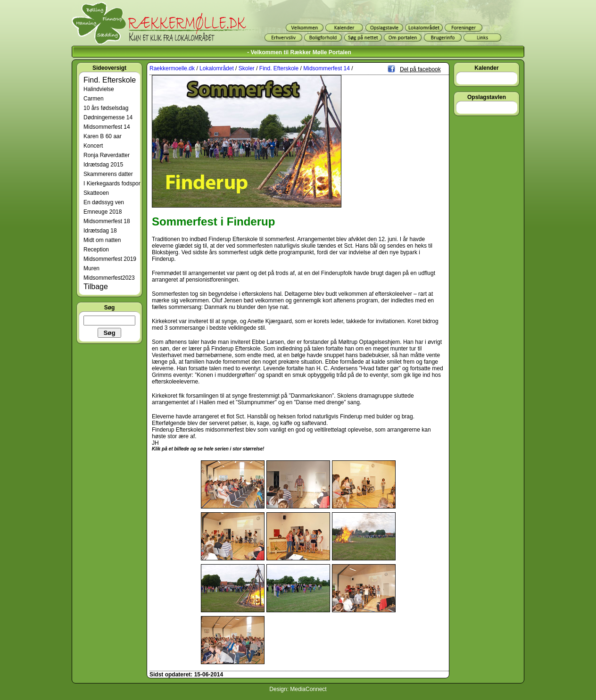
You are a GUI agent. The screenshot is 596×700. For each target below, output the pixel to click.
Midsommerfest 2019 (110, 259)
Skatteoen (96, 193)
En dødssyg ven (104, 202)
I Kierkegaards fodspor (112, 183)
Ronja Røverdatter (107, 155)
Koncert (93, 146)
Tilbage (96, 287)
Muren (91, 268)
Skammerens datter (108, 174)
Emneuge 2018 (103, 212)
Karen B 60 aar (103, 136)
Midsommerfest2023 (109, 278)
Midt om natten (102, 240)
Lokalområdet (217, 68)
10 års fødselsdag (106, 108)
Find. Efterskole (110, 80)
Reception (96, 250)
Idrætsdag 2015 (103, 165)
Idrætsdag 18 (100, 231)
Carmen (94, 99)
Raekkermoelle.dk (172, 68)
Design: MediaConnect (298, 689)
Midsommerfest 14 (107, 127)
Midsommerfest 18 (107, 221)
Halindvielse (99, 89)
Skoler (247, 68)
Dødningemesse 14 (108, 117)
